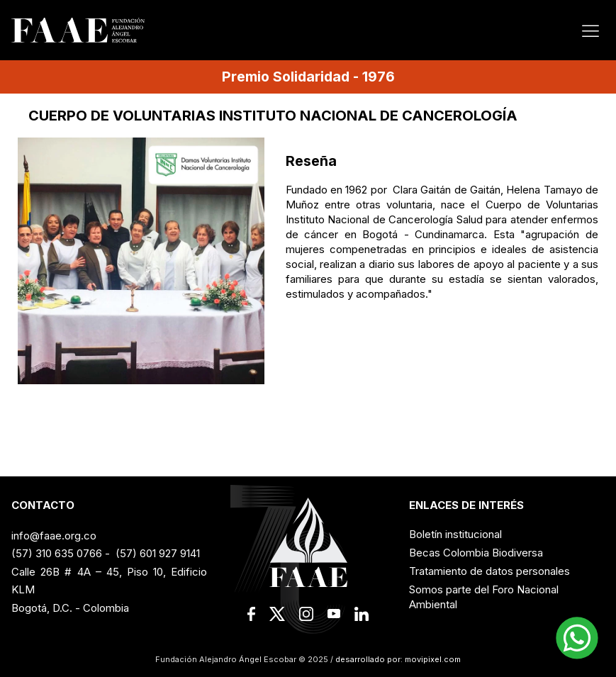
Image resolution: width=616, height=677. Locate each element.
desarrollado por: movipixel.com (397, 659)
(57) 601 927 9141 (158, 553)
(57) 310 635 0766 (57, 553)
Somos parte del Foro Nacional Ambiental (484, 597)
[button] (577, 638)
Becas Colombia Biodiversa (476, 553)
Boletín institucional (455, 534)
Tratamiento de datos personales (489, 571)
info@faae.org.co (54, 536)
